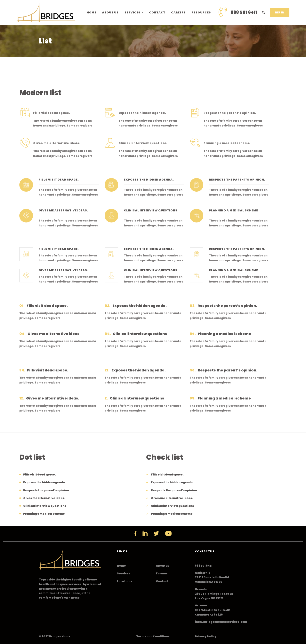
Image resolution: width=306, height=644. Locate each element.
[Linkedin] (145, 533)
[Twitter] (156, 533)
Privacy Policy (206, 636)
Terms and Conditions (153, 636)
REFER (280, 12)
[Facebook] (135, 533)
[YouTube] (168, 533)
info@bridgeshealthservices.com (221, 622)
